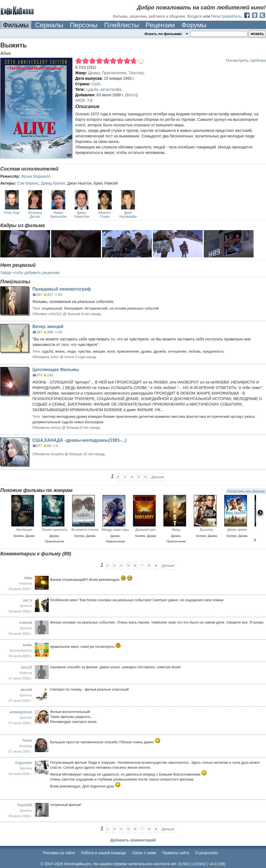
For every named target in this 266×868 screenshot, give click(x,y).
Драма (94, 73)
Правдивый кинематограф (62, 289)
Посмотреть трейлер (246, 60)
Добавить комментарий (133, 840)
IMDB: (81, 100)
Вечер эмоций (48, 327)
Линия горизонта (55, 530)
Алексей (26, 623)
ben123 (27, 667)
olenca (56, 428)
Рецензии (160, 25)
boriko (28, 645)
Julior (55, 357)
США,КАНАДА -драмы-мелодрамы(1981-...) (79, 440)
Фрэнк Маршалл (36, 176)
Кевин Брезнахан (58, 215)
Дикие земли (237, 530)
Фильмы (16, 25)
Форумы (194, 25)
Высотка (207, 530)
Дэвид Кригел (53, 183)
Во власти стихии (85, 530)
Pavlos (27, 741)
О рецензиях (207, 853)
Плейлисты (122, 25)
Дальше (158, 477)
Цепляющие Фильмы (56, 370)
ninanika (57, 454)
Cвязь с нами (144, 853)
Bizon (131, 95)
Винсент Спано (105, 215)
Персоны (84, 25)
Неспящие (24, 530)
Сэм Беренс (28, 183)
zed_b (28, 600)
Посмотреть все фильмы (246, 491)
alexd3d (26, 690)
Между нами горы (115, 530)
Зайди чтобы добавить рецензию (30, 273)
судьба (92, 89)
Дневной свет (146, 530)
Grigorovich (24, 763)
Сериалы (49, 25)
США (96, 84)
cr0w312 (55, 314)
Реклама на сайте (59, 853)
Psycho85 (25, 805)
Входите (195, 16)
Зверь (176, 530)
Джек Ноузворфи (128, 215)
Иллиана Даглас (35, 215)
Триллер (136, 73)
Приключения (114, 73)
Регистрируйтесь (226, 16)
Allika (28, 578)
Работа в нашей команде (104, 853)
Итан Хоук (12, 213)
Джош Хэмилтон (82, 215)
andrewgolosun (21, 712)
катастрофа (111, 89)
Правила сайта (176, 853)
